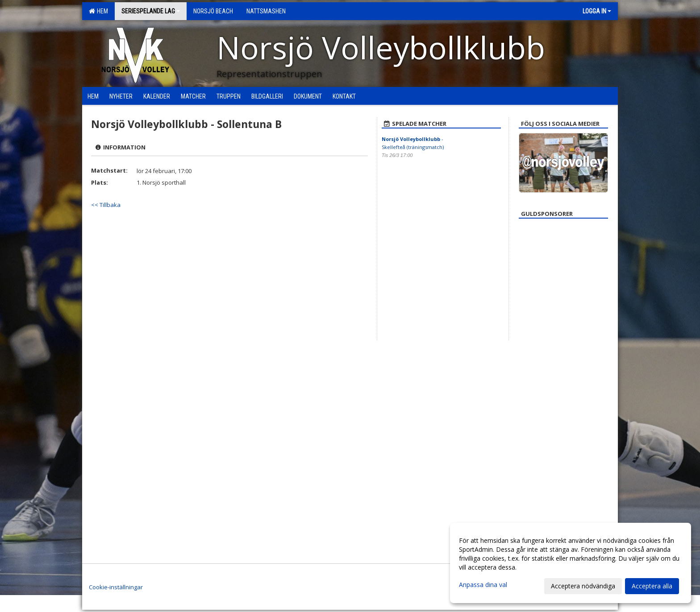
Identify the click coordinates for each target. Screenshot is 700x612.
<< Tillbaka (106, 205)
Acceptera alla (652, 586)
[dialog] (571, 563)
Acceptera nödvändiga (583, 586)
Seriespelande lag (151, 11)
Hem (98, 11)
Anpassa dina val (483, 585)
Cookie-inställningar (116, 587)
